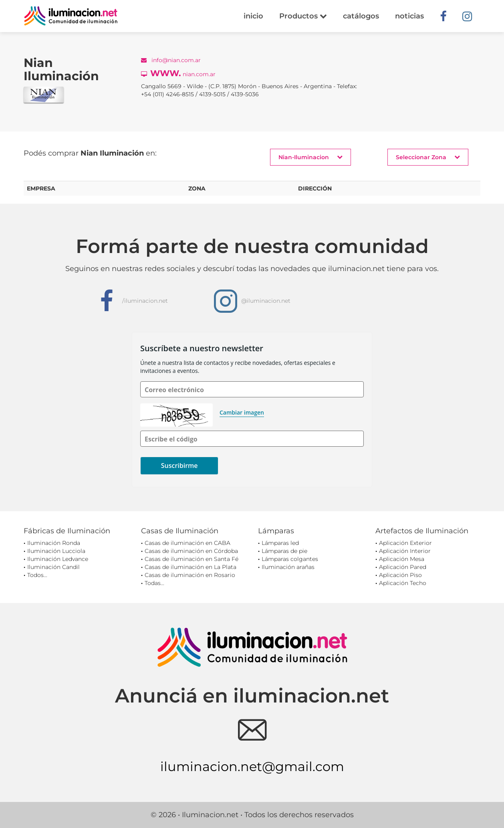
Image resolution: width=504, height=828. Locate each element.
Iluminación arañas (288, 567)
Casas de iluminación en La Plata (191, 567)
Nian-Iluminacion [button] (310, 157)
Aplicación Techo (403, 583)
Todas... (154, 583)
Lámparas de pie (284, 551)
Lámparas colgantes (290, 559)
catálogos (361, 16)
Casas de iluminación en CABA (187, 543)
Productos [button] (303, 16)
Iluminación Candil (53, 567)
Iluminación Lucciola (56, 551)
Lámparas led (280, 543)
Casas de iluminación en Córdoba (191, 551)
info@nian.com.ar (171, 60)
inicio (253, 16)
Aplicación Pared (403, 567)
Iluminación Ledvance (58, 559)
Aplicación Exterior (405, 543)
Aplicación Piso (400, 575)
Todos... (37, 575)
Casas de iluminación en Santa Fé (192, 559)
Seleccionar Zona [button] (428, 157)
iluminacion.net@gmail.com (252, 766)
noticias (409, 16)
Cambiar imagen (242, 412)
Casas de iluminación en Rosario (190, 575)
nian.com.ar (178, 73)
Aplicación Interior (405, 551)
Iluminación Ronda (54, 543)
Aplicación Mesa (402, 559)
